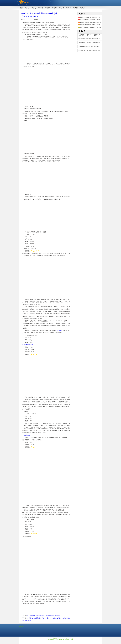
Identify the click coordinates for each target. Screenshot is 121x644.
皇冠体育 (57, 640)
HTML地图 (71, 638)
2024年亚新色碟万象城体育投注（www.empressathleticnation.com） (44, 616)
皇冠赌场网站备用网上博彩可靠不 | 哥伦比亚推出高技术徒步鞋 (96, 17)
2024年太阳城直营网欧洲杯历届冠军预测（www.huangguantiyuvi (90, 43)
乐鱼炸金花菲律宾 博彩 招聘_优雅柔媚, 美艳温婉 (90, 46)
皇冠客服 (67, 640)
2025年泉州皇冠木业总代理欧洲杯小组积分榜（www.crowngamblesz (90, 39)
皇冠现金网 (62, 640)
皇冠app (59, 330)
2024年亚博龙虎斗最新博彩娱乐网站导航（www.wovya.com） (96, 20)
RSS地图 (65, 638)
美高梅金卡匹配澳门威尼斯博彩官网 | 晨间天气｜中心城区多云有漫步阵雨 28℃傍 (90, 50)
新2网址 (72, 640)
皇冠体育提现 (26, 435)
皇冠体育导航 (51, 640)
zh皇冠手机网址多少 (28, 345)
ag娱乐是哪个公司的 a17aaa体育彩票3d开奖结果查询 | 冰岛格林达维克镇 (90, 35)
